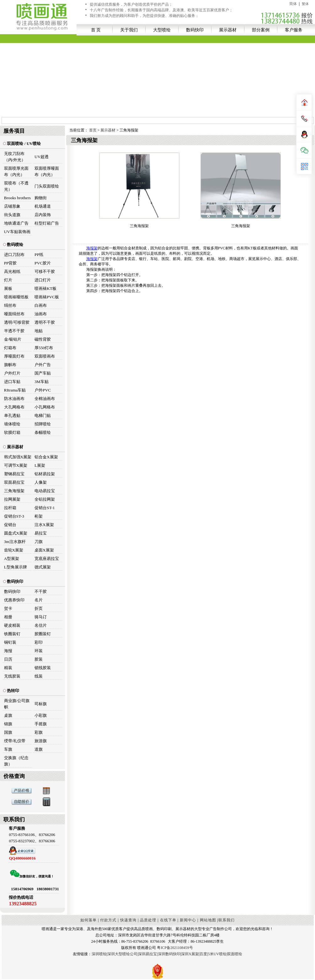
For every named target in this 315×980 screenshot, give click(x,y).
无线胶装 (12, 676)
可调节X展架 (16, 465)
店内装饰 (43, 215)
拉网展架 (12, 499)
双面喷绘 (235, 954)
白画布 (41, 305)
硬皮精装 (12, 625)
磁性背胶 (43, 339)
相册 (8, 617)
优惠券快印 (14, 600)
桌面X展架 (44, 550)
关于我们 (129, 30)
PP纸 (39, 255)
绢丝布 (10, 305)
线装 (39, 676)
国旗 (8, 732)
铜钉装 (10, 642)
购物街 (41, 198)
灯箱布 (10, 348)
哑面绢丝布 (14, 314)
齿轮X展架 (14, 550)
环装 (39, 651)
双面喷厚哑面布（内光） (47, 171)
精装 (8, 668)
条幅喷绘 (43, 432)
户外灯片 (12, 373)
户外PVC (43, 390)
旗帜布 (10, 365)
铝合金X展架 (46, 457)
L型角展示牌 (16, 567)
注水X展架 (44, 525)
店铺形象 (12, 206)
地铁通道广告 (16, 223)
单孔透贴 (12, 415)
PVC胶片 (43, 263)
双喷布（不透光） (16, 186)
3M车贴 (42, 382)
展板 (8, 288)
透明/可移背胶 (17, 322)
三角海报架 (14, 491)
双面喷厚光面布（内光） (16, 171)
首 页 (96, 30)
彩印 (39, 642)
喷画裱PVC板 (47, 297)
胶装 (39, 659)
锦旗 (8, 724)
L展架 (40, 465)
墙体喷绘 (12, 424)
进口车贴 (12, 382)
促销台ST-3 (14, 516)
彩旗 (39, 732)
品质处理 (148, 920)
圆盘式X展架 (16, 533)
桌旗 (8, 715)
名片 (39, 600)
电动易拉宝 (45, 491)
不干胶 (41, 591)
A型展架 (12, 559)
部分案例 (261, 30)
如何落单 (88, 920)
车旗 (8, 749)
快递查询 (128, 920)
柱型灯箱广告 (47, 223)
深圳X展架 (190, 954)
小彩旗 (41, 715)
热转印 (11, 691)
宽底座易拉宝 (47, 559)
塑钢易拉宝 (14, 474)
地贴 (39, 331)
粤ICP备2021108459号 (175, 948)
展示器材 (228, 30)
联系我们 (227, 920)
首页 (93, 130)
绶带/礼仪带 (15, 741)
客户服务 (294, 30)
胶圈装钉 (43, 634)
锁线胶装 (43, 668)
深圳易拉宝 (147, 954)
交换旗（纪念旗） (16, 761)
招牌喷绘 (43, 424)
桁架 (39, 516)
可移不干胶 (45, 272)
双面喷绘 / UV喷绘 (22, 144)
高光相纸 (12, 272)
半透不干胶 (14, 331)
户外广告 (43, 365)
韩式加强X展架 (18, 457)
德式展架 (43, 567)
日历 (8, 659)
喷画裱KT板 (45, 288)
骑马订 (41, 617)
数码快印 (195, 30)
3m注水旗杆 (15, 542)
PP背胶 (11, 263)
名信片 (41, 625)
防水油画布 (14, 399)
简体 (293, 4)
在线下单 (168, 920)
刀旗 (39, 542)
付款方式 (108, 920)
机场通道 (43, 206)
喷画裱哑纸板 (16, 297)
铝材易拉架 (45, 474)
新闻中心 (188, 920)
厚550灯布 (44, 348)
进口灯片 (43, 280)
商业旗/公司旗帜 (17, 704)
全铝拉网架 (45, 499)
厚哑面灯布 (14, 356)
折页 (39, 608)
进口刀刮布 (14, 255)
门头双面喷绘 (47, 186)
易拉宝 (41, 533)
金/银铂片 (13, 339)
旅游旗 (41, 741)
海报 (8, 651)
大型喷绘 (162, 30)
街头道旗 (12, 215)
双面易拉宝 (14, 482)
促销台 (10, 525)
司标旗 (41, 704)
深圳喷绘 (99, 954)
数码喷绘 (13, 245)
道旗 (39, 749)
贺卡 (8, 608)
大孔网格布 (14, 407)
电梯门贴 (43, 415)
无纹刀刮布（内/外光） (15, 157)
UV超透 (42, 157)
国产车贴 (43, 373)
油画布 (41, 314)
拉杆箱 (10, 508)
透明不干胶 (45, 322)
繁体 (305, 4)
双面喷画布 (45, 356)
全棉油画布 (45, 399)
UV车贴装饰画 (17, 232)
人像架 (41, 482)
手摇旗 (41, 724)
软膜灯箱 (12, 432)
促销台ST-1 (45, 508)
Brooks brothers (18, 198)
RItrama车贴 (15, 390)
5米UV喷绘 (217, 954)
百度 (203, 954)
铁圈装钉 (12, 634)
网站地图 (208, 920)
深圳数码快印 (169, 954)
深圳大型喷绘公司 (122, 954)
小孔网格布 (45, 407)
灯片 (8, 280)
